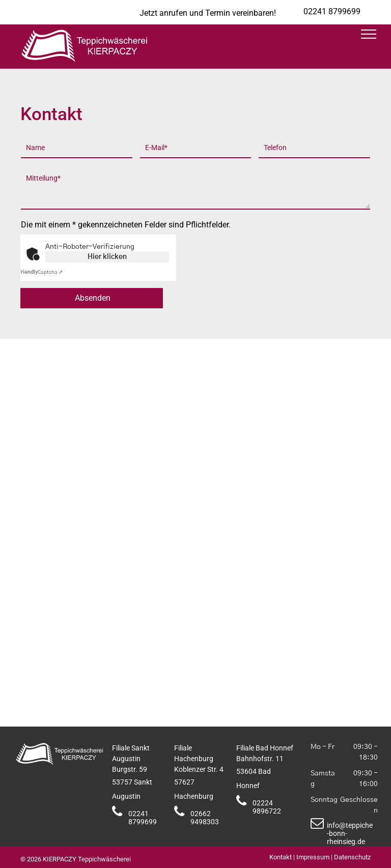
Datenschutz (352, 857)
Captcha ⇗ (40, 272)
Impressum (313, 857)
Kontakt (281, 857)
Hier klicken (107, 257)
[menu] (369, 34)
